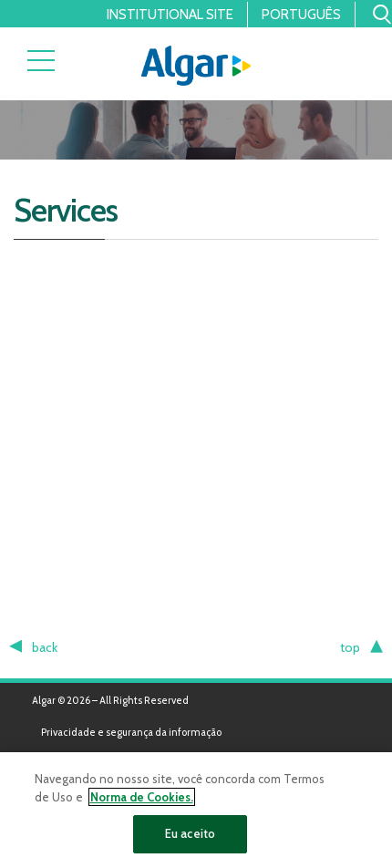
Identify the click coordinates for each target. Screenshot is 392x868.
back (45, 647)
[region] (196, 810)
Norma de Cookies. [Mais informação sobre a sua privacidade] (142, 797)
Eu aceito (190, 833)
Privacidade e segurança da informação (131, 733)
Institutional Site (170, 15)
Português (301, 15)
